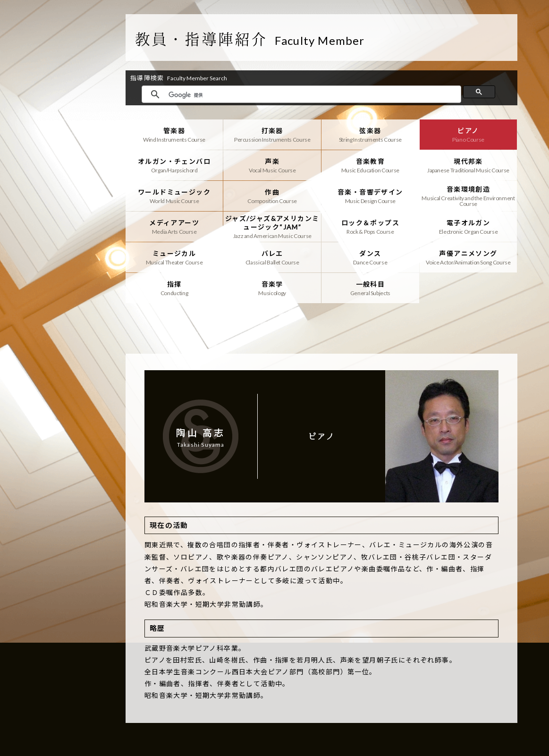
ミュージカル (174, 257)
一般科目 (370, 288)
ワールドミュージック (174, 196)
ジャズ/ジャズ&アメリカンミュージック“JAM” (272, 227)
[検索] (312, 95)
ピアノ (469, 135)
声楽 (272, 165)
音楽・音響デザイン (370, 196)
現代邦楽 (469, 165)
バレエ (272, 257)
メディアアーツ (174, 227)
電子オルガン (469, 227)
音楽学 (272, 288)
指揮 (174, 288)
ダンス (370, 257)
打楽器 (272, 135)
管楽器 (174, 135)
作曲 (272, 196)
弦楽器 (370, 135)
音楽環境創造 (469, 196)
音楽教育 (370, 165)
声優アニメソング (469, 257)
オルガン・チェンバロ (174, 165)
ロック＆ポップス (370, 227)
